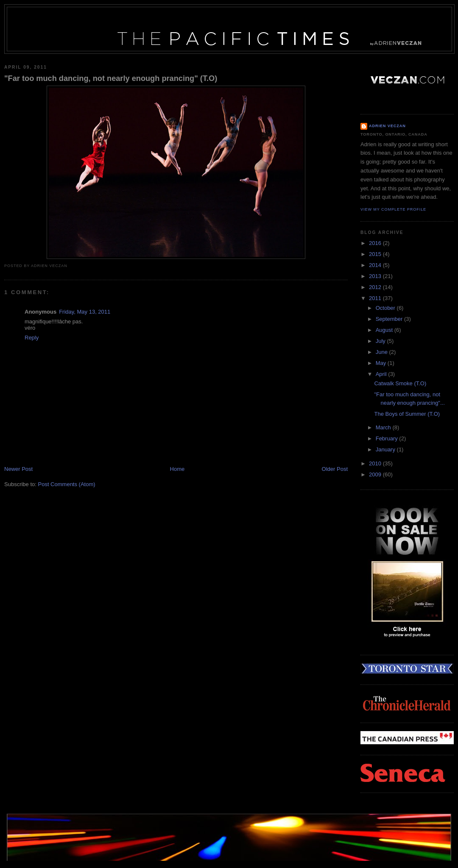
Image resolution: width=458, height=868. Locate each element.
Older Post (335, 469)
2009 (376, 474)
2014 (376, 265)
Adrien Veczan (387, 126)
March (384, 427)
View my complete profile (393, 209)
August (385, 330)
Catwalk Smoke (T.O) (400, 383)
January (386, 449)
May (382, 363)
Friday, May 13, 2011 (85, 312)
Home (177, 469)
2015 (376, 254)
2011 (376, 298)
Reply (32, 338)
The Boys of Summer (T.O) (407, 414)
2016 (376, 243)
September (390, 319)
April (382, 374)
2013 (376, 276)
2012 (376, 287)
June (383, 352)
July (381, 341)
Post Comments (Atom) (67, 484)
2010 (376, 463)
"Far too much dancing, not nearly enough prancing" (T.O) (111, 78)
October (386, 308)
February (388, 438)
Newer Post (18, 469)
